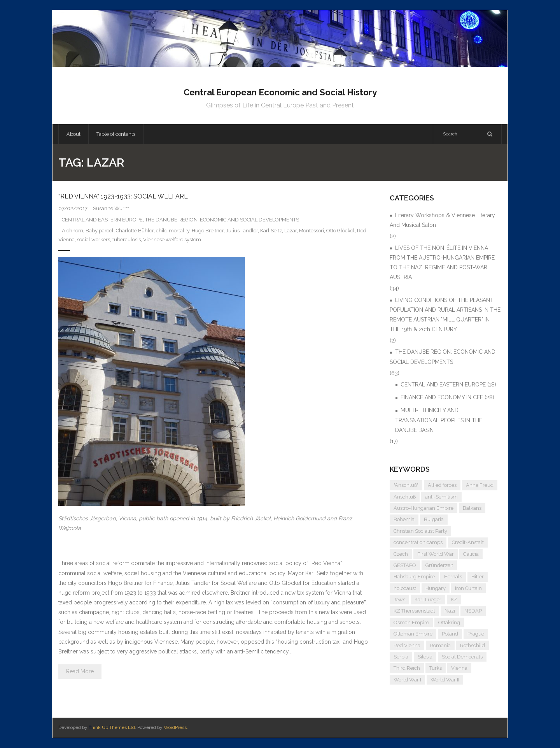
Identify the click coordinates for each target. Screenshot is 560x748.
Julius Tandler (242, 231)
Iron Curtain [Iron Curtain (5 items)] (468, 588)
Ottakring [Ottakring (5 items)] (449, 622)
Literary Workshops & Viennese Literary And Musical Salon (442, 220)
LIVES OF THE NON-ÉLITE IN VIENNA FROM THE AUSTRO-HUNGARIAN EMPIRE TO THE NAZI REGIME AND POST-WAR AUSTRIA (442, 263)
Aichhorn (73, 231)
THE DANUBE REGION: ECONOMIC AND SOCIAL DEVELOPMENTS (222, 220)
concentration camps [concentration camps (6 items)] (418, 542)
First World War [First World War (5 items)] (436, 554)
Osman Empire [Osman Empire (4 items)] (411, 622)
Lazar (290, 231)
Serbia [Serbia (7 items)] (401, 657)
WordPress (175, 727)
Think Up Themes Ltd (112, 727)
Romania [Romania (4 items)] (440, 645)
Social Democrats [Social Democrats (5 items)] (462, 657)
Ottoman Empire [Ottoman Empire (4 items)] (413, 634)
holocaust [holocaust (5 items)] (405, 588)
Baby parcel (100, 231)
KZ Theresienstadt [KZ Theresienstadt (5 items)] (414, 611)
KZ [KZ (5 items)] (454, 600)
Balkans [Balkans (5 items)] (472, 508)
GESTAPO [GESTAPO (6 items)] (405, 565)
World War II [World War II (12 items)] (445, 680)
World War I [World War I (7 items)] (407, 680)
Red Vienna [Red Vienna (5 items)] (407, 645)
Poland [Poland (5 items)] (450, 634)
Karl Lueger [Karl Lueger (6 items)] (428, 600)
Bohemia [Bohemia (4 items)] (404, 519)
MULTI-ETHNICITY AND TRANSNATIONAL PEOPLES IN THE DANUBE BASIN (439, 420)
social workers (94, 240)
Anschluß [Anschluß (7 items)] (405, 497)
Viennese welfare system (172, 240)
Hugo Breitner (208, 231)
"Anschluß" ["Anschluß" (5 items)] (406, 485)
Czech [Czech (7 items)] (401, 554)
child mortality (173, 231)
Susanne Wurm (111, 208)
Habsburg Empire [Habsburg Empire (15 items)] (414, 577)
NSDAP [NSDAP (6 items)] (473, 611)
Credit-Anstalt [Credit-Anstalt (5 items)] (468, 542)
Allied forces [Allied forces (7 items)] (442, 485)
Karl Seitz (271, 231)
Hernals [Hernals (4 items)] (453, 577)
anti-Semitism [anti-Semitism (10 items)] (441, 497)
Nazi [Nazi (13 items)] (450, 611)
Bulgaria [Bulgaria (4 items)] (434, 519)
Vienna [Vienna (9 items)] (459, 668)
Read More (80, 671)
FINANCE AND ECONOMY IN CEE (442, 397)
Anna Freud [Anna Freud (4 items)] (480, 485)
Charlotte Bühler (135, 231)
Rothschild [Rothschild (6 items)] (472, 645)
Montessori (311, 231)
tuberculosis (127, 240)
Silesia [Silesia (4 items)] (425, 657)
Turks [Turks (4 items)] (436, 668)
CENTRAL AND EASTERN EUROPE (102, 220)
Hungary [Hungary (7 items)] (436, 588)
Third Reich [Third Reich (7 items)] (407, 668)
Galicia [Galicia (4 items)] (471, 554)
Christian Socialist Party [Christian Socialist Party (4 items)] (420, 531)
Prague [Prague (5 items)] (476, 634)
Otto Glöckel (340, 231)
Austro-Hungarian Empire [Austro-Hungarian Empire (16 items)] (423, 508)
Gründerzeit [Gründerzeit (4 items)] (439, 565)
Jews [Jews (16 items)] (399, 600)
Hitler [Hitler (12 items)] (478, 577)
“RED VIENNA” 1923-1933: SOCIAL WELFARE (123, 196)
